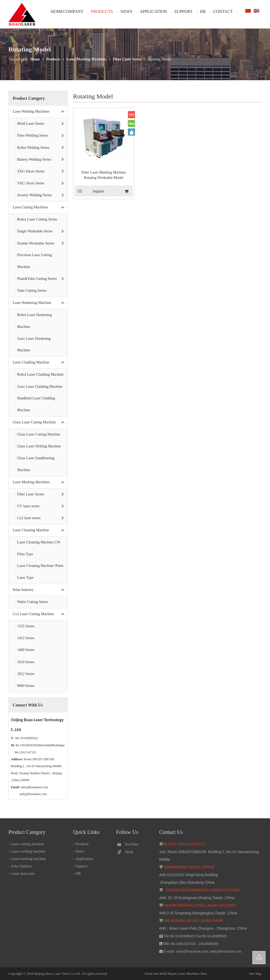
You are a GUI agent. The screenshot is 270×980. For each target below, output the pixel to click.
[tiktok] (130, 852)
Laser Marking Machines (40, 482)
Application (84, 859)
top (259, 957)
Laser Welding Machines (40, 112)
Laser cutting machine (27, 844)
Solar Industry (40, 590)
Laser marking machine (28, 859)
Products (82, 844)
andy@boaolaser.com (33, 794)
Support (81, 866)
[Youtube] (130, 844)
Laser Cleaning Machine (40, 530)
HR (78, 874)
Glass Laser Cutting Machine (40, 422)
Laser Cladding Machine (40, 363)
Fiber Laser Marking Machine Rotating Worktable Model (104, 175)
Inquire (89, 191)
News (80, 851)
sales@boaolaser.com (34, 787)
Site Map (236, 974)
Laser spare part (23, 874)
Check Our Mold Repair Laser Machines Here (175, 974)
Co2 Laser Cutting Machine (40, 614)
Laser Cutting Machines (40, 207)
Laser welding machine (28, 851)
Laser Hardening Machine (40, 303)
